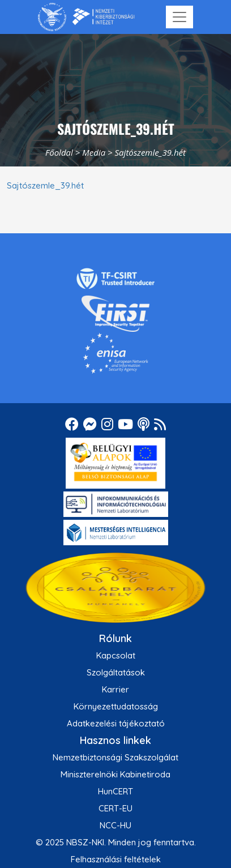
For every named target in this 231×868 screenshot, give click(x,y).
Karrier (115, 689)
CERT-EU (115, 808)
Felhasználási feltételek (116, 859)
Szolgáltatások (116, 672)
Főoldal (59, 152)
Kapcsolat (116, 655)
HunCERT (115, 791)
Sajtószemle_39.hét (45, 185)
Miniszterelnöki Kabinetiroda (115, 774)
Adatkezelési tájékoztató (116, 723)
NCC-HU (115, 825)
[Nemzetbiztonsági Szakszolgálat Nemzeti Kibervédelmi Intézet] (86, 17)
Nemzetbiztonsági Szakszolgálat (115, 757)
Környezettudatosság (116, 706)
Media (94, 152)
